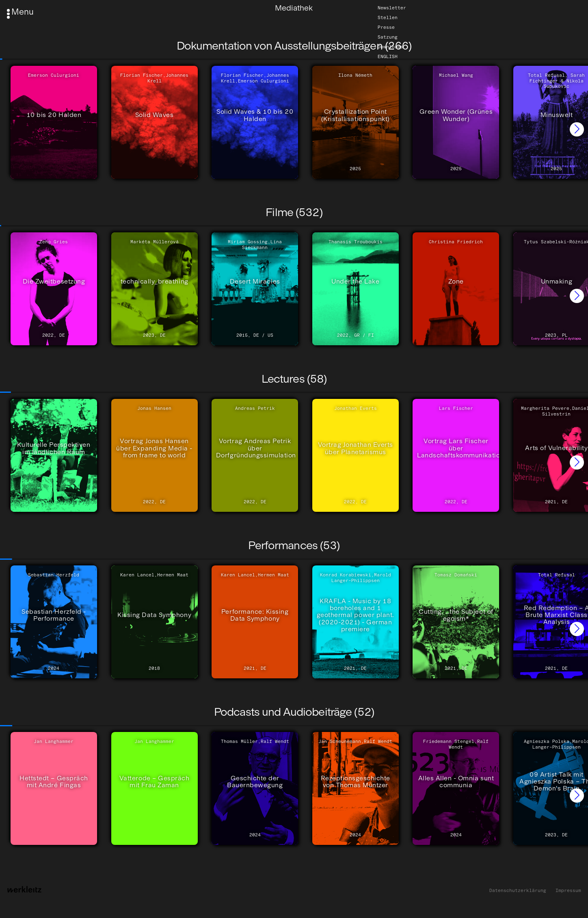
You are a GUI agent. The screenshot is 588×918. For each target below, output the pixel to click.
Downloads (390, 47)
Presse (386, 27)
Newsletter (392, 8)
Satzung (388, 37)
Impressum (568, 891)
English (388, 56)
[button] (577, 129)
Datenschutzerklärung (518, 891)
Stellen (388, 17)
